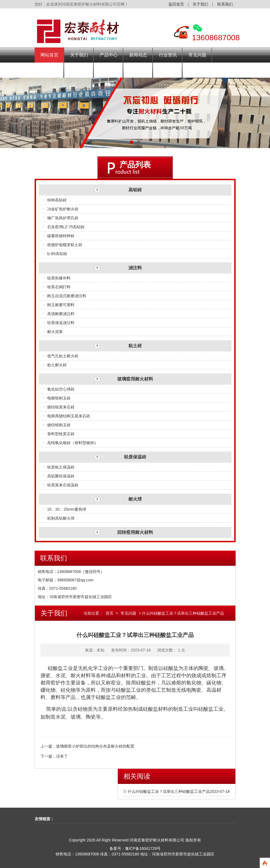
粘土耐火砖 (57, 365)
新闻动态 (138, 55)
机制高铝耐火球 (61, 518)
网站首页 (49, 55)
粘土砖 (135, 346)
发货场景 (49, 70)
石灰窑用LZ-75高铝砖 (66, 227)
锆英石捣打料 (59, 287)
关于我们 (200, 4)
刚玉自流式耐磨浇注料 (67, 296)
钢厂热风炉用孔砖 (63, 218)
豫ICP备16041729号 (143, 848)
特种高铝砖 (57, 200)
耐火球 (135, 499)
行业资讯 (168, 55)
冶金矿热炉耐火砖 (63, 209)
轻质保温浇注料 (61, 323)
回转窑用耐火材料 (135, 532)
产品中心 (109, 55)
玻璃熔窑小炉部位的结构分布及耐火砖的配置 (95, 746)
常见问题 (197, 55)
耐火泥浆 (55, 332)
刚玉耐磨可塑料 (61, 305)
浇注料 (135, 268)
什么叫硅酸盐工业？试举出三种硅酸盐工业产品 (169, 791)
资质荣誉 (138, 70)
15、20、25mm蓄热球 (67, 509)
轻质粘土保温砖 (61, 467)
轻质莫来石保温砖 (63, 485)
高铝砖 (135, 190)
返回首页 (176, 4)
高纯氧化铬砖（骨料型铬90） (73, 443)
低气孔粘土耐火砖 (63, 356)
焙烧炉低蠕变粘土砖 (65, 245)
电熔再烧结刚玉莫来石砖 (69, 416)
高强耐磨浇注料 (61, 314)
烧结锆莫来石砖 (61, 407)
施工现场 (109, 70)
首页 (109, 613)
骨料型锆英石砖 (61, 434)
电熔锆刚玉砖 (59, 398)
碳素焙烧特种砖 (61, 236)
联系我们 (225, 4)
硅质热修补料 (59, 278)
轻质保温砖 (135, 457)
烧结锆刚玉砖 (59, 425)
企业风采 (79, 70)
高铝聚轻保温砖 (61, 476)
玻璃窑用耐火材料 (135, 379)
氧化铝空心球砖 (61, 389)
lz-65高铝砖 (57, 254)
